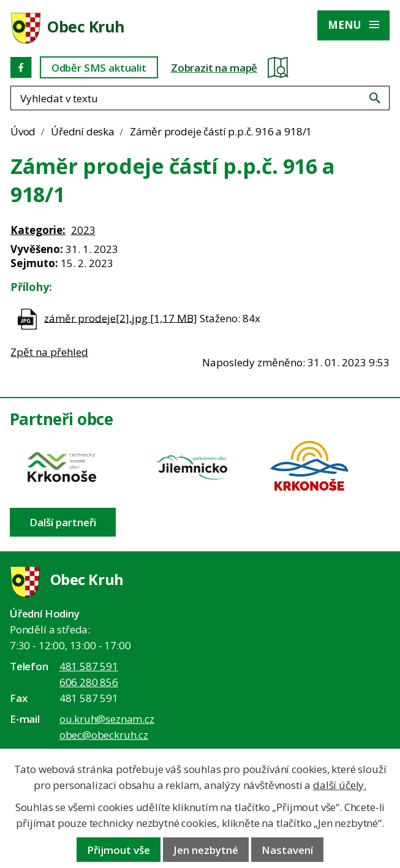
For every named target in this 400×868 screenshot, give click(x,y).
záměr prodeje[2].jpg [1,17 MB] (121, 318)
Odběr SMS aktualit (99, 68)
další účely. (340, 785)
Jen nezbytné (206, 850)
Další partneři (63, 522)
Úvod (23, 131)
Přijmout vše (119, 850)
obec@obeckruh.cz (104, 735)
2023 (83, 230)
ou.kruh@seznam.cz (107, 719)
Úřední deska (83, 131)
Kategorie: (38, 230)
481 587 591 (89, 666)
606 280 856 (89, 682)
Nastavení (287, 850)
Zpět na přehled (49, 352)
